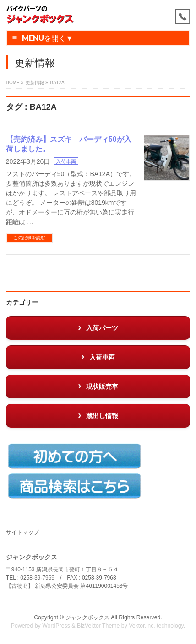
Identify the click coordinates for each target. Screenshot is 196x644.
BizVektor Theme (98, 626)
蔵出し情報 (102, 416)
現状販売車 (102, 386)
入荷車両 (66, 161)
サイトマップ (22, 532)
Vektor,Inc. (142, 626)
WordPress (56, 626)
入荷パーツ (102, 328)
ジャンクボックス (87, 617)
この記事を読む (29, 238)
